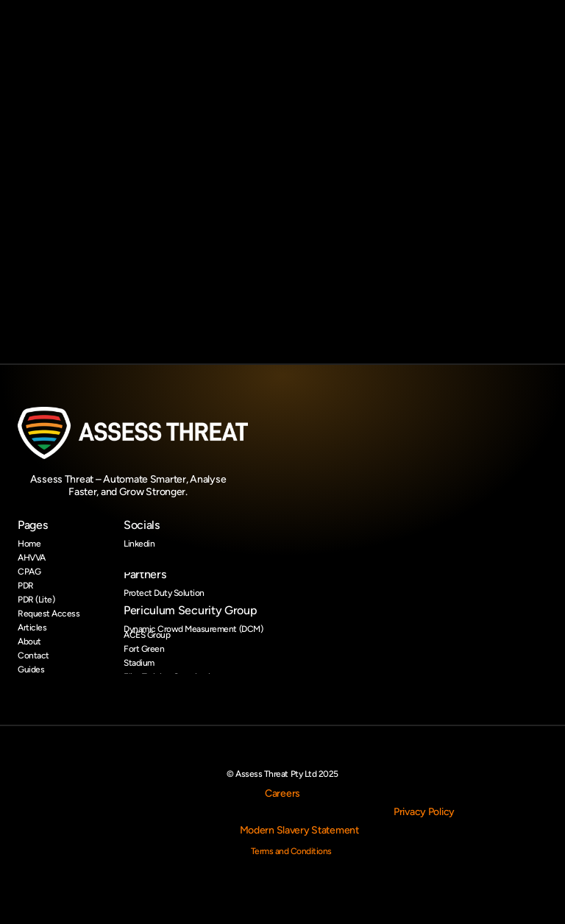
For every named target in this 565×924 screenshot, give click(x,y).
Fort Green (144, 649)
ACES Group (147, 635)
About (29, 642)
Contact (33, 655)
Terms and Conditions (291, 851)
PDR (26, 586)
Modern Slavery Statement (299, 830)
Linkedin (139, 544)
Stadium (139, 663)
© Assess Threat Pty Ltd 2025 (282, 774)
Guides (31, 669)
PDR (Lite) (36, 600)
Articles (32, 628)
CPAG (29, 572)
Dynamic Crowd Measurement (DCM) (193, 629)
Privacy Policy (424, 812)
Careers (282, 793)
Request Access (49, 614)
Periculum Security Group (190, 610)
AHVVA (32, 558)
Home (29, 544)
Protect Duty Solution (164, 593)
